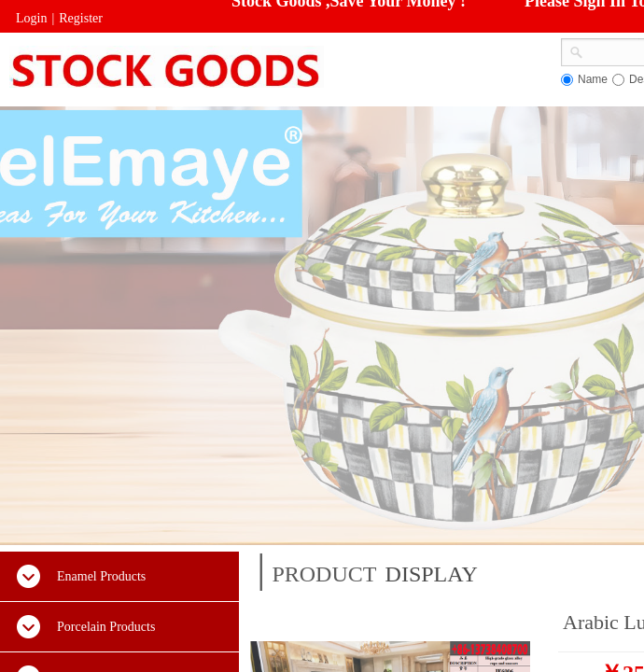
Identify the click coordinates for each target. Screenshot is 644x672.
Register (81, 18)
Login (31, 18)
